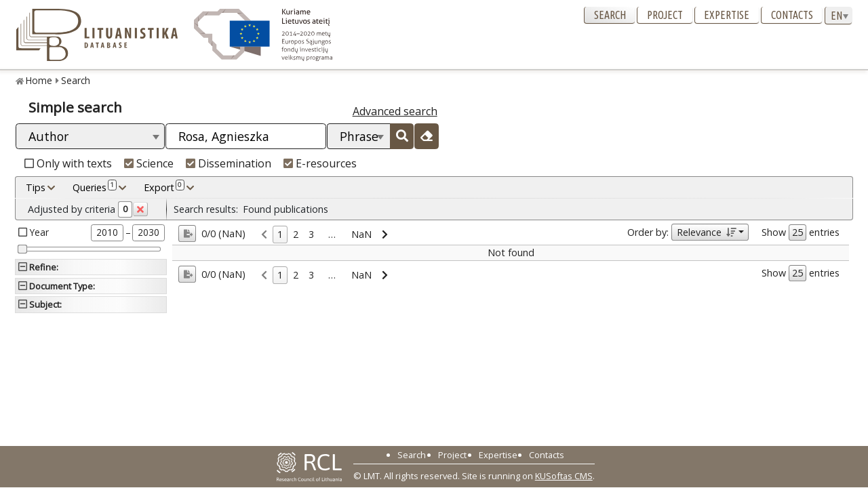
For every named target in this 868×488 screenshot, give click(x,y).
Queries (95, 187)
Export (164, 187)
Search (610, 15)
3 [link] (311, 234)
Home (39, 80)
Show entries (801, 232)
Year (39, 232)
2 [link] (296, 234)
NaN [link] (361, 234)
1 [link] (280, 234)
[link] (264, 235)
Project (665, 15)
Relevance (706, 232)
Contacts (792, 15)
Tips (36, 187)
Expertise (727, 15)
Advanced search (395, 111)
